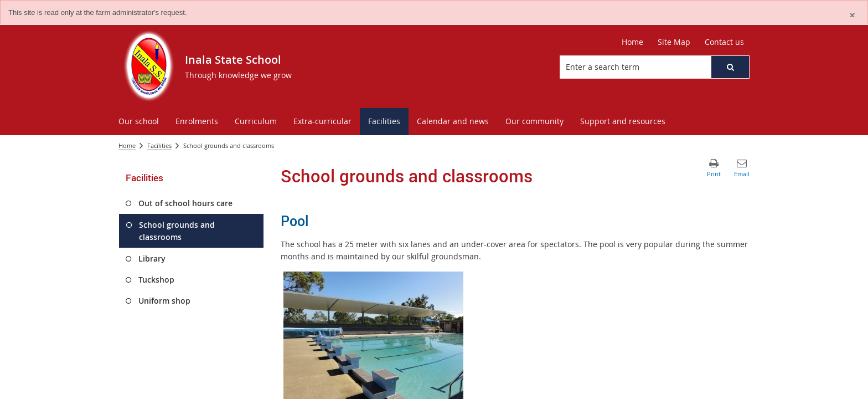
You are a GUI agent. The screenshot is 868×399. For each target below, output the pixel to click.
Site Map (674, 42)
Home (632, 42)
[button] (730, 67)
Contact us (724, 42)
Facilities (159, 145)
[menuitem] (139, 122)
